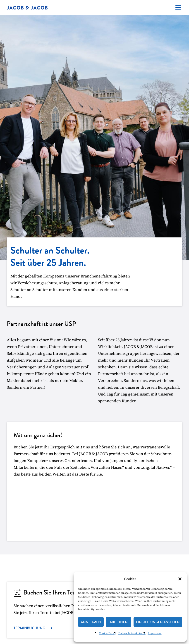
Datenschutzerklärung (132, 633)
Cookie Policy (108, 633)
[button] (180, 579)
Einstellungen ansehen (158, 622)
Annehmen (91, 622)
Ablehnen (119, 622)
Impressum (155, 633)
